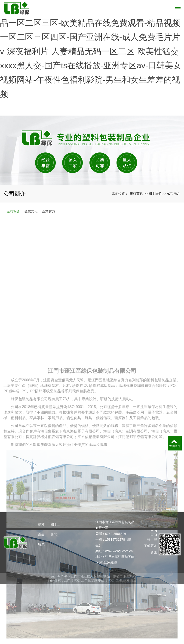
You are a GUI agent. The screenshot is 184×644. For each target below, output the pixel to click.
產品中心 (44, 577)
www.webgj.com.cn (119, 594)
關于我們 (155, 236)
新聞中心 (57, 577)
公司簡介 (174, 236)
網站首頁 (136, 236)
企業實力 (49, 254)
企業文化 (31, 254)
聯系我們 (44, 587)
